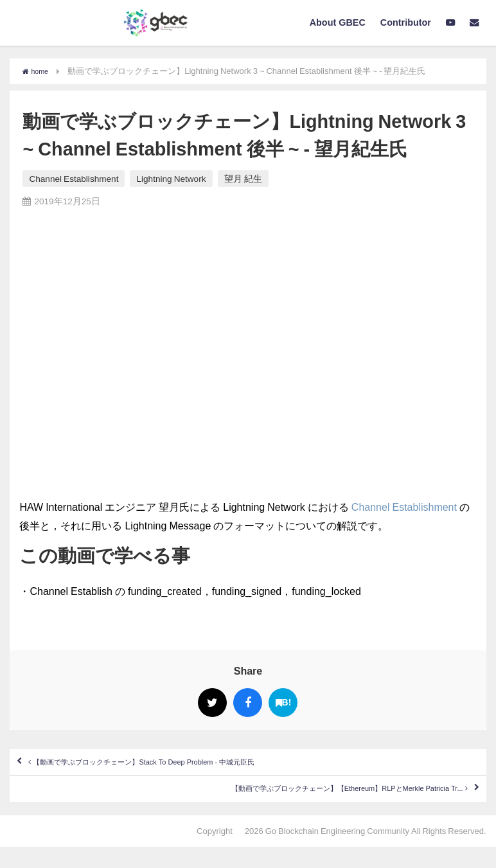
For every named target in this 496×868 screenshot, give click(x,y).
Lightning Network (171, 179)
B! (284, 703)
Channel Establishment (74, 179)
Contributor (406, 22)
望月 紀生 (243, 179)
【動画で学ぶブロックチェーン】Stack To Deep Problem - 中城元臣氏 (197, 768)
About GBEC (338, 22)
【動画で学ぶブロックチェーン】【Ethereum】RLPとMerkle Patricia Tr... (291, 805)
